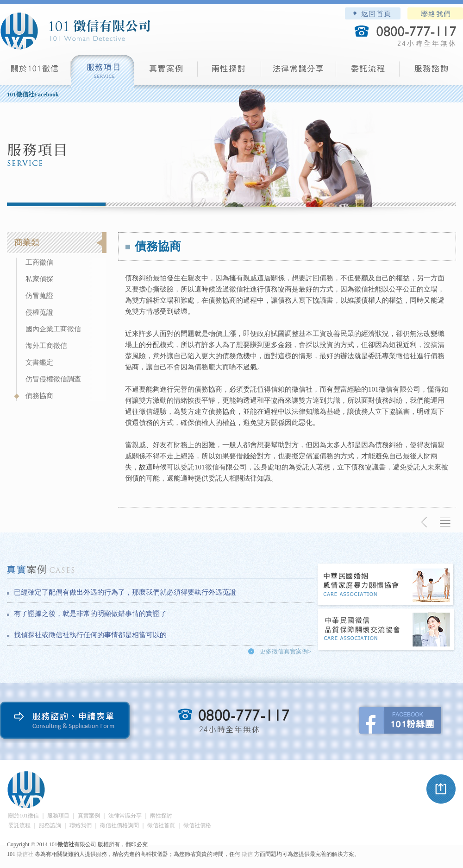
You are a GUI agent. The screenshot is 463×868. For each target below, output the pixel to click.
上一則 (425, 522)
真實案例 (166, 72)
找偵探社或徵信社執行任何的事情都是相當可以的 (90, 635)
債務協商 (39, 396)
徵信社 (25, 854)
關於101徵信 (24, 816)
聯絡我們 (435, 13)
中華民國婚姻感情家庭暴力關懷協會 (386, 585)
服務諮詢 (431, 72)
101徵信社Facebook (33, 94)
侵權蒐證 (39, 312)
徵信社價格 (197, 825)
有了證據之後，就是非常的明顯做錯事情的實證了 (90, 614)
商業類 (27, 242)
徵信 (247, 854)
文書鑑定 (39, 362)
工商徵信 (39, 262)
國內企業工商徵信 (53, 329)
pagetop (441, 789)
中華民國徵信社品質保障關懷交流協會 (386, 630)
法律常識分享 (299, 72)
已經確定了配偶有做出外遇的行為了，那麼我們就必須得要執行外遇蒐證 (125, 592)
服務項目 (103, 72)
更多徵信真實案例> (285, 651)
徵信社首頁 (161, 825)
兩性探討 (229, 72)
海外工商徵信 (46, 346)
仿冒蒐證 (39, 296)
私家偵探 (39, 279)
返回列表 (445, 522)
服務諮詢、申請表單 (67, 722)
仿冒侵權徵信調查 (53, 379)
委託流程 (368, 72)
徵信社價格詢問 (119, 825)
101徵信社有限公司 (75, 31)
